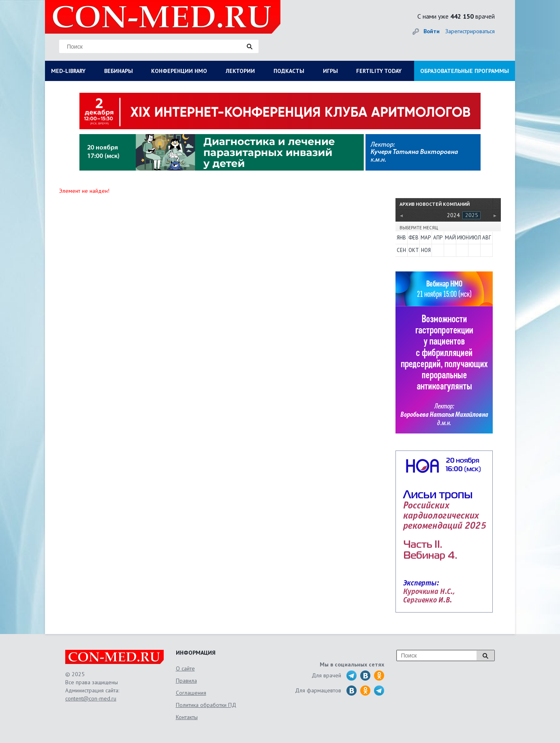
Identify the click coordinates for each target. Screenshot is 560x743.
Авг (487, 238)
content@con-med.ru (91, 698)
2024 (453, 215)
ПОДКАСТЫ (289, 71)
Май (450, 238)
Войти (432, 31)
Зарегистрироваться (470, 31)
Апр (438, 238)
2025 (472, 215)
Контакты (187, 717)
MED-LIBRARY (68, 71)
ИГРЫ (330, 71)
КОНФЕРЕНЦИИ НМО (179, 71)
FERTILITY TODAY (379, 71)
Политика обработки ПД (206, 705)
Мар (426, 238)
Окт (414, 250)
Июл (475, 238)
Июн (462, 238)
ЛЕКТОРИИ (240, 71)
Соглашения (191, 693)
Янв (401, 238)
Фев (414, 238)
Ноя (426, 250)
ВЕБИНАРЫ (119, 71)
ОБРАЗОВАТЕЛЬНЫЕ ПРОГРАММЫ (465, 71)
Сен (401, 250)
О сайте (185, 668)
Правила (186, 681)
